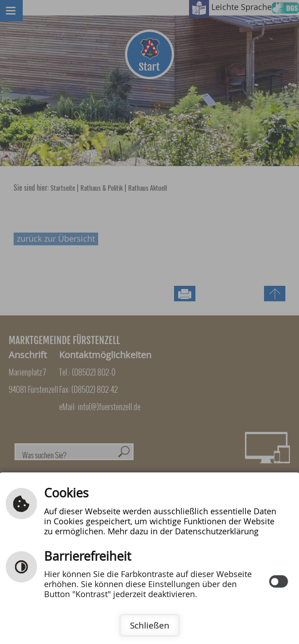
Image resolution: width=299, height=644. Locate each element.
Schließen (150, 625)
